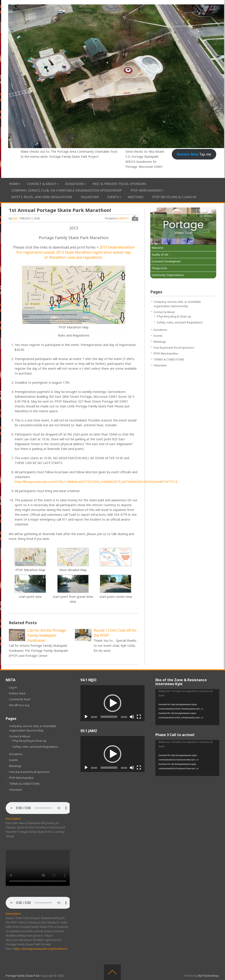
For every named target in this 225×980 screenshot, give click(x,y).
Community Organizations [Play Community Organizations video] (168, 275)
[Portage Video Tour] (183, 226)
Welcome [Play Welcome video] (157, 248)
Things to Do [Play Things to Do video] (159, 268)
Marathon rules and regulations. (76, 257)
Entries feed (17, 693)
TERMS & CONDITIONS (169, 359)
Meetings (136, 197)
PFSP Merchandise (146, 190)
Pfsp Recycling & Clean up (174, 197)
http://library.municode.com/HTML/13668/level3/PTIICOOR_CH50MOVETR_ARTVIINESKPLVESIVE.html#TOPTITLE (96, 482)
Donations (74, 184)
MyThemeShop (208, 976)
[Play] (86, 717)
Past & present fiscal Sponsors (119, 184)
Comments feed (20, 699)
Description (13, 819)
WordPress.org (19, 705)
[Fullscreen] (139, 717)
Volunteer (90, 197)
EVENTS (123, 218)
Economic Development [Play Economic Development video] (166, 262)
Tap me (194, 154)
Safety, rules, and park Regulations (42, 197)
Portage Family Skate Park (23, 976)
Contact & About (42, 184)
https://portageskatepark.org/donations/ (41, 949)
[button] (112, 703)
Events (113, 197)
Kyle (15, 218)
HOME (14, 184)
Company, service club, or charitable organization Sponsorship (66, 190)
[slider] (109, 717)
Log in (13, 687)
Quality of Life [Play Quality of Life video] (160, 255)
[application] (112, 703)
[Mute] (132, 717)
